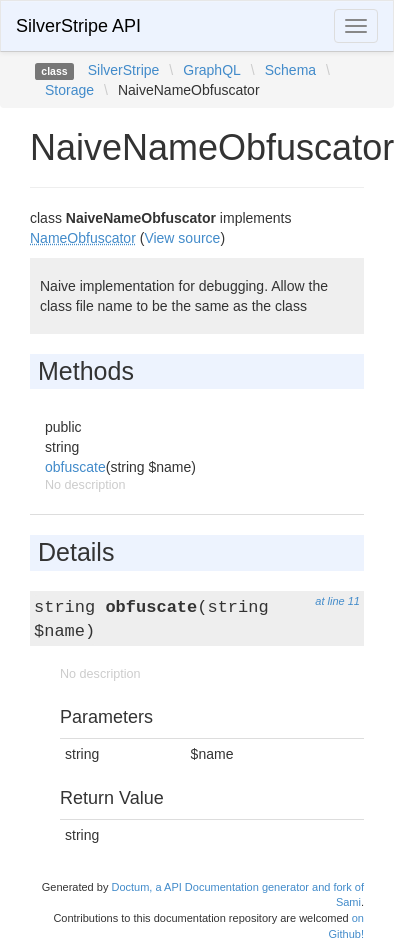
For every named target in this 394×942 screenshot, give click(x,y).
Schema (290, 70)
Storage (69, 90)
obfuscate (75, 467)
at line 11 (337, 601)
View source (182, 238)
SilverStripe (124, 70)
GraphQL (212, 70)
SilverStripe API (78, 26)
